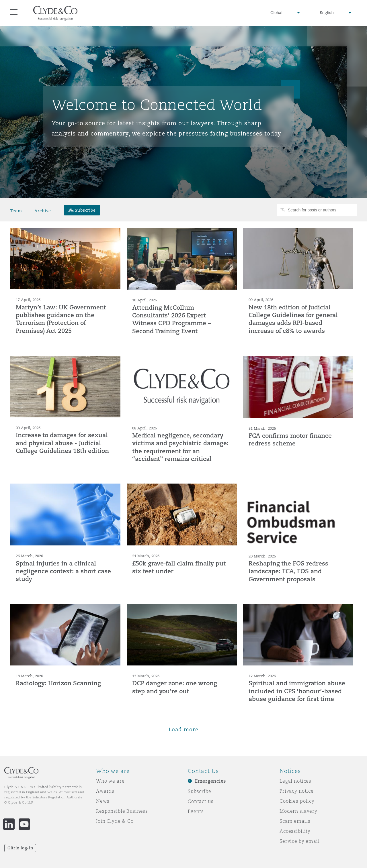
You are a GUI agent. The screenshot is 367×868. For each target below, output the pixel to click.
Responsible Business (122, 811)
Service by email (300, 841)
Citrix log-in (20, 848)
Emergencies (210, 781)
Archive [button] (43, 211)
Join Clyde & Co (115, 821)
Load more (183, 729)
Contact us (201, 801)
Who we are (110, 781)
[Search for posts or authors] (320, 210)
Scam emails (295, 821)
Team (16, 211)
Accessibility (295, 831)
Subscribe (200, 791)
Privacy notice (297, 791)
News (103, 801)
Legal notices (295, 781)
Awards (105, 791)
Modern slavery (298, 811)
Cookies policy (297, 801)
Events (196, 811)
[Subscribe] (82, 210)
